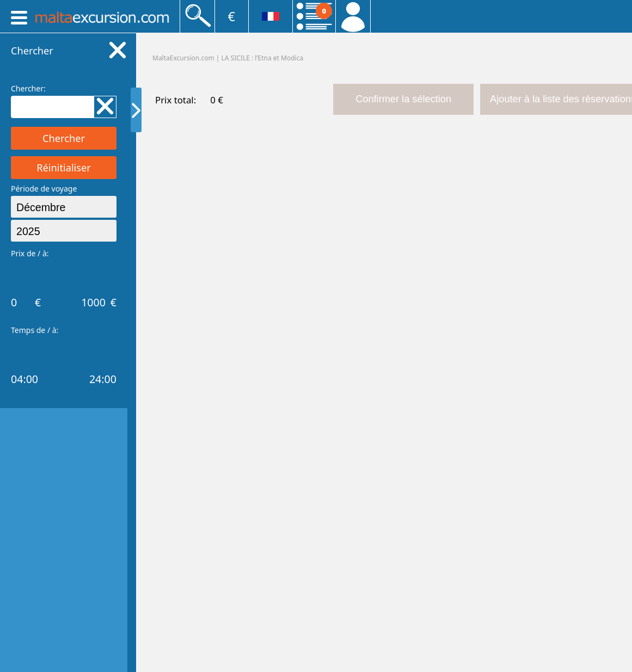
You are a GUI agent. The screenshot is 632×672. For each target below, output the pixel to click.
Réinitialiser (64, 168)
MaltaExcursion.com (183, 58)
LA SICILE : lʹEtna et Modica (263, 58)
